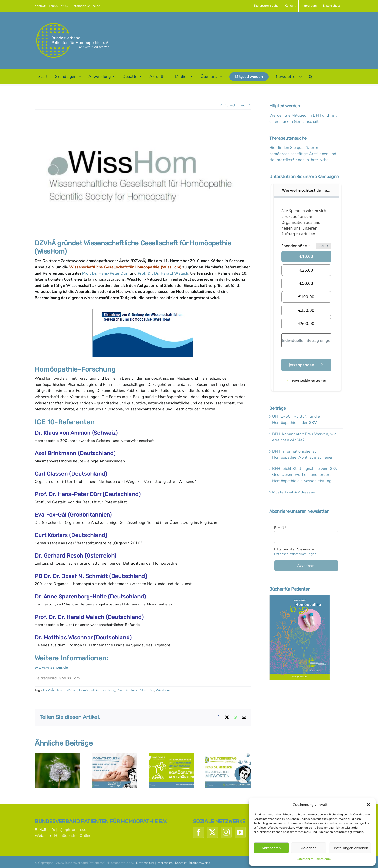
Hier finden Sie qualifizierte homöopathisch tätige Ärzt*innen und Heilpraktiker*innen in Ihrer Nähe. (303, 154)
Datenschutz (305, 859)
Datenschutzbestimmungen (295, 554)
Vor (244, 105)
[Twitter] (212, 832)
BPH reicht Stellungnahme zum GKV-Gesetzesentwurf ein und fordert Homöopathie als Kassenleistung (306, 475)
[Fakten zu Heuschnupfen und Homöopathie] (57, 756)
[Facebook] (198, 832)
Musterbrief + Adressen (294, 492)
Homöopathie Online (73, 836)
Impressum (323, 859)
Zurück (230, 105)
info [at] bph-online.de (69, 830)
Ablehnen (309, 848)
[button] (368, 805)
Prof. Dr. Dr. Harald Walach (163, 273)
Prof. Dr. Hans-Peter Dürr (105, 273)
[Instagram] (226, 832)
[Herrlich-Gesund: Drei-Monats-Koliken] (114, 756)
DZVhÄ (48, 690)
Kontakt (181, 863)
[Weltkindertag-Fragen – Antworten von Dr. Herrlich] (228, 756)
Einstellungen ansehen (350, 848)
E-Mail (280, 528)
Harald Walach (66, 690)
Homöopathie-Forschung (97, 690)
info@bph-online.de (86, 6)
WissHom (163, 690)
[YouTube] (240, 832)
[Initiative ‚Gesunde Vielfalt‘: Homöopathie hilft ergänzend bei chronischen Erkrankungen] (171, 756)
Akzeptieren (271, 848)
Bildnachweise (200, 863)
